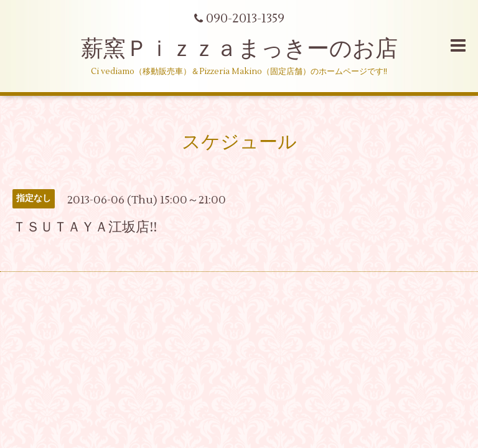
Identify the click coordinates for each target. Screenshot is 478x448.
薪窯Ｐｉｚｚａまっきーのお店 (251, 49)
